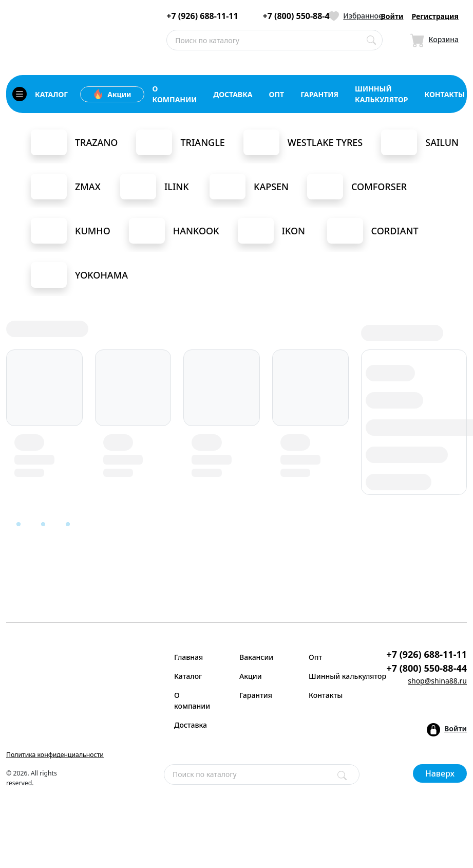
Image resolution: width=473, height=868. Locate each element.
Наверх (440, 773)
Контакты (326, 695)
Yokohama (79, 275)
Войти (392, 16)
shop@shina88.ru (437, 681)
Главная (188, 657)
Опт (315, 657)
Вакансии (256, 657)
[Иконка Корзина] (434, 40)
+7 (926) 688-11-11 (202, 16)
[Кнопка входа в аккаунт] (447, 730)
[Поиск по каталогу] (371, 40)
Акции (112, 94)
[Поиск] (342, 775)
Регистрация (435, 16)
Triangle (180, 142)
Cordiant (373, 231)
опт (277, 94)
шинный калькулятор (382, 94)
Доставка (191, 725)
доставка (233, 94)
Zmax (66, 187)
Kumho (71, 231)
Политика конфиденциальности (55, 755)
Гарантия (256, 695)
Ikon (271, 231)
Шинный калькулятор (337, 676)
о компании (175, 94)
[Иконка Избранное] (356, 16)
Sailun (420, 142)
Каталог (188, 676)
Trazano (74, 142)
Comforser (357, 187)
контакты (444, 94)
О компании (192, 700)
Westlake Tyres (303, 142)
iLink (155, 187)
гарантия (319, 94)
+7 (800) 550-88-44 (299, 16)
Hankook (174, 231)
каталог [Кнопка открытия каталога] (40, 94)
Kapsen (249, 187)
